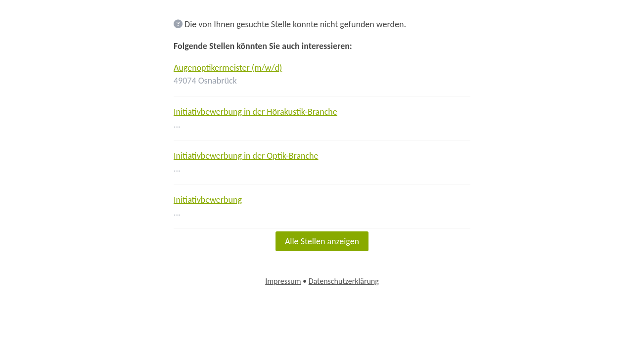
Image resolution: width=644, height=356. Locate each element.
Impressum (283, 281)
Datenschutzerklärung (344, 281)
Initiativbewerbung (208, 200)
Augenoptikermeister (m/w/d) (228, 68)
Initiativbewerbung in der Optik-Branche (246, 156)
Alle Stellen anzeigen (322, 241)
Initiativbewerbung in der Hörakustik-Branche (255, 112)
